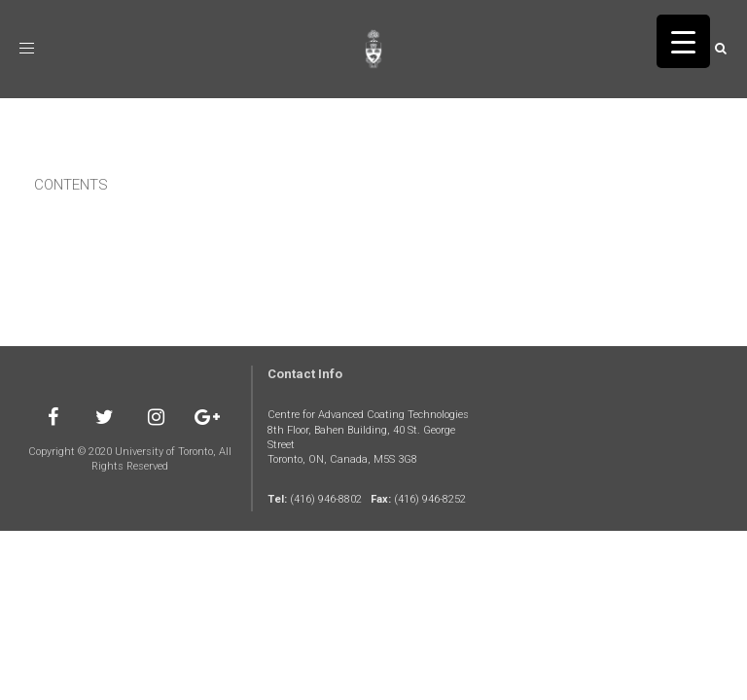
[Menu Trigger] (683, 41)
